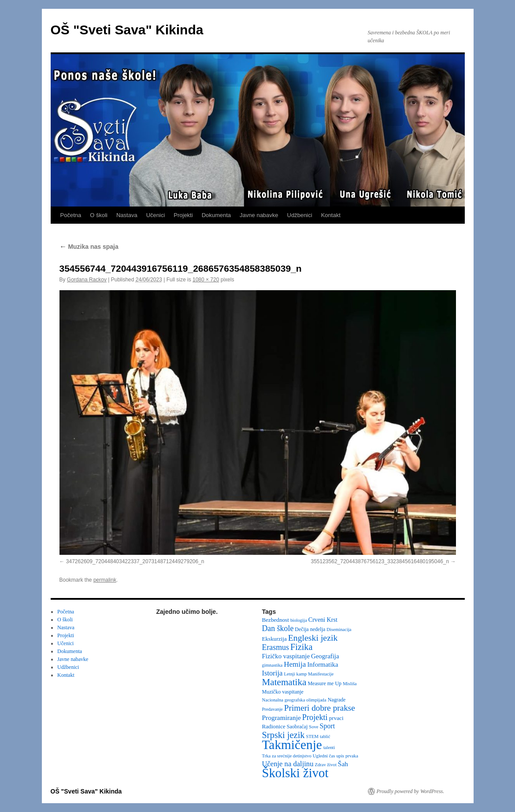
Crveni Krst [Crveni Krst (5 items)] (323, 620)
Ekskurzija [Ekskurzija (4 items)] (274, 639)
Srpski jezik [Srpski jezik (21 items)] (283, 735)
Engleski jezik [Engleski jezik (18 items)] (313, 638)
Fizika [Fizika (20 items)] (302, 647)
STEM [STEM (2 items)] (312, 736)
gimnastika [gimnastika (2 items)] (272, 665)
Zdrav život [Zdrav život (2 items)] (325, 765)
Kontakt (331, 215)
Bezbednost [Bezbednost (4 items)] (276, 620)
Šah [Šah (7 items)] (343, 764)
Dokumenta (216, 215)
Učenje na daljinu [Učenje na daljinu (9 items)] (288, 764)
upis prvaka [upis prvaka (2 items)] (347, 756)
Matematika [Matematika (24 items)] (284, 682)
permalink (105, 580)
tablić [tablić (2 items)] (325, 736)
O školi (99, 215)
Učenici (156, 215)
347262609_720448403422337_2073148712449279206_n (135, 561)
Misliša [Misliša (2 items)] (350, 684)
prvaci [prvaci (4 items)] (336, 718)
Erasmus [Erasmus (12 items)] (276, 647)
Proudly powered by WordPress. (411, 791)
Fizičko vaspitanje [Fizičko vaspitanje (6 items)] (286, 656)
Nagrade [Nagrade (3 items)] (337, 700)
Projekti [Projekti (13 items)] (315, 717)
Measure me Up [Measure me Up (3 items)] (324, 683)
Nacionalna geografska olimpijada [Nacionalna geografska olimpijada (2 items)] (294, 700)
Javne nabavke (259, 215)
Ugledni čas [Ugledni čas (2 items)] (324, 756)
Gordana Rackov (87, 280)
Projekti (183, 215)
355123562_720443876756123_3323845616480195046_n (380, 561)
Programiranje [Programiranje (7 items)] (282, 718)
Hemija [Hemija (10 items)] (295, 664)
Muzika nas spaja (89, 247)
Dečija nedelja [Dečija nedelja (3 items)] (310, 629)
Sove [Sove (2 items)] (313, 727)
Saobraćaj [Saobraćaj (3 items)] (297, 727)
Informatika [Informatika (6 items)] (322, 664)
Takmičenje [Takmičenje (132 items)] (292, 745)
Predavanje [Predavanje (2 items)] (272, 709)
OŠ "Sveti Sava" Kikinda (127, 30)
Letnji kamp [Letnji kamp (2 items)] (295, 674)
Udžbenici (300, 215)
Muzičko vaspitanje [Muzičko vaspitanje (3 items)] (283, 692)
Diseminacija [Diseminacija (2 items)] (339, 629)
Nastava (127, 215)
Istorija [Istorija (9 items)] (272, 673)
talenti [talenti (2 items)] (329, 747)
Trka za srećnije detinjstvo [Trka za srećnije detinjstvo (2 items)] (287, 756)
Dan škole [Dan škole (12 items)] (278, 628)
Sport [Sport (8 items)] (328, 726)
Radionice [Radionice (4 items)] (274, 726)
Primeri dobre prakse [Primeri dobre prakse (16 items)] (320, 708)
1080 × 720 (206, 280)
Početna (71, 215)
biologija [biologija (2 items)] (299, 620)
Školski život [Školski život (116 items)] (295, 773)
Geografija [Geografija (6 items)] (325, 656)
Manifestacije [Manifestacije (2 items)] (321, 674)
